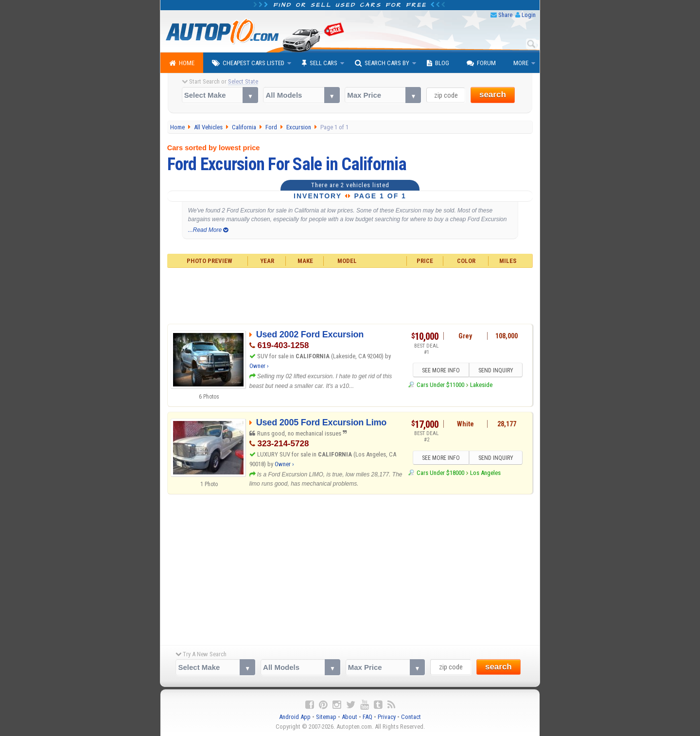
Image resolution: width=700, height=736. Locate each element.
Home (182, 63)
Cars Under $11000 (440, 385)
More (521, 63)
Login (529, 15)
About (350, 717)
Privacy (387, 717)
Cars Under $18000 (440, 473)
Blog (438, 63)
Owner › (259, 366)
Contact (411, 717)
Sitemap (326, 717)
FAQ (367, 717)
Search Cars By (382, 63)
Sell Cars (320, 63)
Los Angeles (485, 473)
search (493, 95)
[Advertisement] (350, 295)
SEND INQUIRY (496, 370)
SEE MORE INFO (441, 370)
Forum (481, 63)
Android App (295, 717)
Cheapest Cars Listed (248, 63)
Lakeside (481, 385)
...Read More (208, 230)
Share (505, 15)
